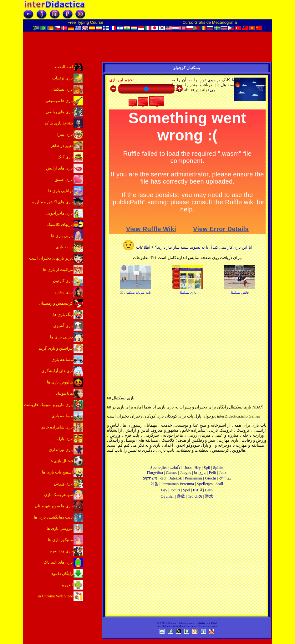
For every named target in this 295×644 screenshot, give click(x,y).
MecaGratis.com (188, 626)
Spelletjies (159, 467)
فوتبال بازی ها (61, 461)
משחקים (150, 478)
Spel (187, 490)
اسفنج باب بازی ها (57, 472)
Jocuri (175, 490)
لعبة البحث (64, 67)
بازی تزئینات (63, 78)
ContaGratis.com (207, 626)
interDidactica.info (167, 626)
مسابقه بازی (62, 360)
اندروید (67, 585)
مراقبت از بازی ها (58, 269)
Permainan (193, 478)
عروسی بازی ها (60, 528)
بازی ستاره (64, 292)
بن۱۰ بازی (64, 247)
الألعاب (176, 467)
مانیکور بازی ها (61, 540)
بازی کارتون (63, 281)
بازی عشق (64, 179)
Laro (209, 490)
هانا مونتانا (64, 393)
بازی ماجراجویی (59, 213)
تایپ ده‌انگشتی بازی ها (53, 517)
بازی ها (200, 472)
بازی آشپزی (63, 326)
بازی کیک (65, 157)
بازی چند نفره (61, 551)
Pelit (212, 472)
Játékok (176, 478)
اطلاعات (212, 623)
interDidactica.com (183, 623)
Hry (197, 467)
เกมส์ (198, 490)
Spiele (218, 467)
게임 (155, 484)
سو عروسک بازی (59, 495)
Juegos (185, 472)
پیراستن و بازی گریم (56, 348)
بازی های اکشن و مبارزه (53, 202)
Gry (164, 490)
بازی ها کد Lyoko (59, 123)
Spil (207, 467)
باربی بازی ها (62, 236)
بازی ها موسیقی (59, 101)
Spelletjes (205, 484)
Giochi (210, 478)
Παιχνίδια (155, 472)
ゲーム (225, 478)
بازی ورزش (63, 483)
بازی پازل (65, 438)
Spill (219, 484)
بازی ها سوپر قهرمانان (54, 506)
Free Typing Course (85, 22)
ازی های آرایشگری (57, 371)
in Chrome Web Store (55, 596)
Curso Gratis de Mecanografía (210, 22)
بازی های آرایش (60, 168)
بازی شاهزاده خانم (57, 427)
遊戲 (181, 496)
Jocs (188, 467)
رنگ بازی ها (63, 314)
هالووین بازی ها (60, 382)
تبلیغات (201, 623)
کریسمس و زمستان (56, 303)
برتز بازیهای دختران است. (51, 258)
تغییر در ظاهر (62, 146)
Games (171, 472)
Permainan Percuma (178, 484)
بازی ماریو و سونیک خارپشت (48, 405)
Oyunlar (167, 496)
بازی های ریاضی (59, 112)
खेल (163, 478)
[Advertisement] (187, 559)
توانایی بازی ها (61, 191)
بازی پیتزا (65, 134)
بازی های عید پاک (58, 562)
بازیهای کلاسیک (60, 224)
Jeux (223, 472)
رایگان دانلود (62, 573)
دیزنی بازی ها (62, 337)
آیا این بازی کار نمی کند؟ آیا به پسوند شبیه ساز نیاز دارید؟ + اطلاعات (187, 247)
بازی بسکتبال (62, 89)
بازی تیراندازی (61, 450)
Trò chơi (195, 496)
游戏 (209, 496)
